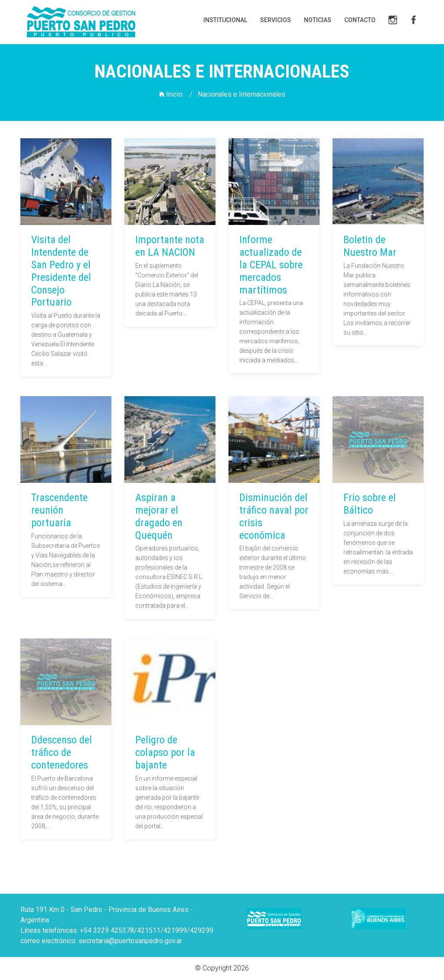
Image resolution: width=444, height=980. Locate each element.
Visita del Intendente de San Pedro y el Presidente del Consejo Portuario (61, 271)
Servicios (276, 20)
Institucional (225, 20)
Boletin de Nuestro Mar (370, 246)
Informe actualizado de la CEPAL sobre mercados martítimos (271, 265)
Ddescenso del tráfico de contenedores (60, 752)
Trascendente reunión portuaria (58, 510)
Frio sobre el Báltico (368, 504)
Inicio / (176, 94)
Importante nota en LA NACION (170, 246)
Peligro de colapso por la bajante (164, 752)
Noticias (318, 20)
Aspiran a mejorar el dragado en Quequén (158, 516)
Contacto (360, 20)
